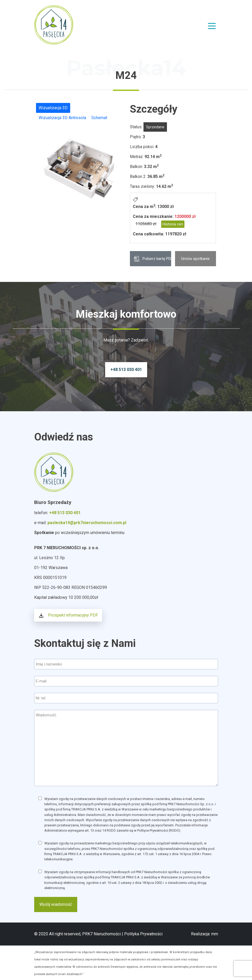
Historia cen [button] (173, 224)
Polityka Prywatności (143, 934)
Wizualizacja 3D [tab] (53, 108)
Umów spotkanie (195, 259)
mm (215, 934)
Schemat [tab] (99, 118)
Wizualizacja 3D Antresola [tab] (62, 118)
